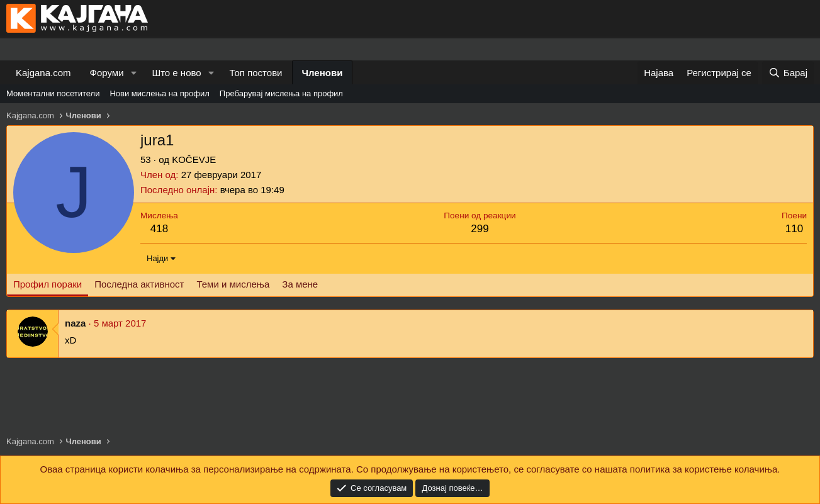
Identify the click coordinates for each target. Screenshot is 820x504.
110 (794, 229)
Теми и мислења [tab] (233, 284)
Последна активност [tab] (139, 284)
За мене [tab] (300, 284)
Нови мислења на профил (159, 93)
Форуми (107, 73)
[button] (133, 73)
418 (159, 229)
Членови (323, 73)
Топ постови (256, 73)
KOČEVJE (194, 160)
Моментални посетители (53, 93)
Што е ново (176, 73)
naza (75, 323)
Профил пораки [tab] (48, 284)
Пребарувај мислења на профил (281, 93)
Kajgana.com (43, 73)
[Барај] (788, 73)
